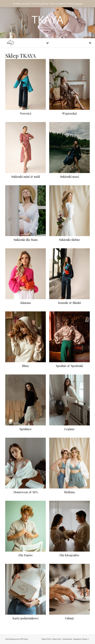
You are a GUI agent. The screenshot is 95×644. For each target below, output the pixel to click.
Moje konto (57, 639)
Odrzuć (79, 4)
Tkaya (48, 19)
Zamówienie (67, 639)
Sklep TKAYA (46, 639)
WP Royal (24, 639)
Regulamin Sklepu (80, 639)
